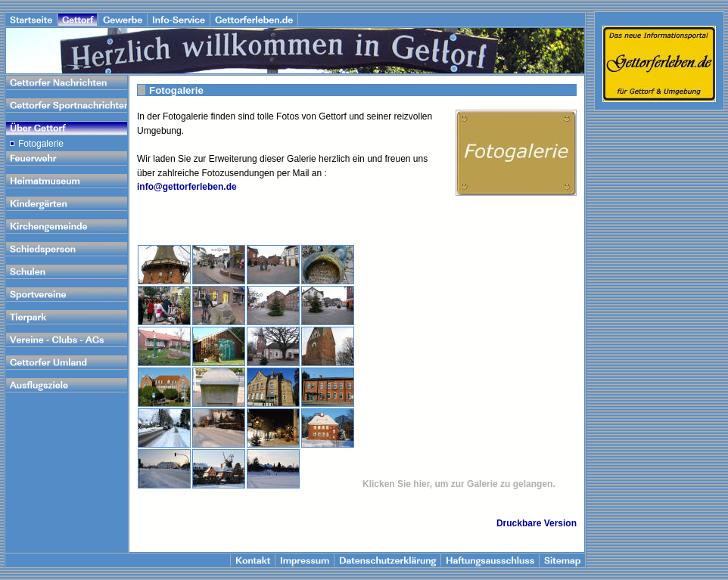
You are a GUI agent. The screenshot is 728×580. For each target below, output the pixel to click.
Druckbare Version (537, 523)
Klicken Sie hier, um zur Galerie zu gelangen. (459, 484)
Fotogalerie (41, 144)
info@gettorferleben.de (187, 187)
